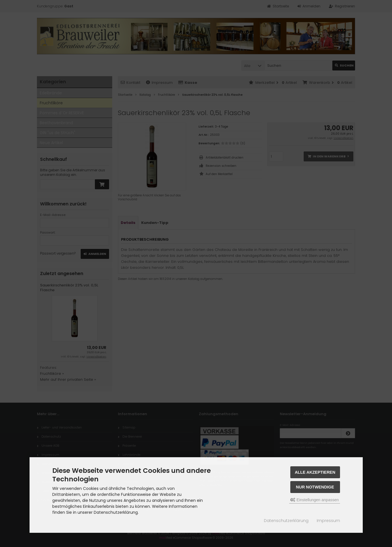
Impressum (328, 521)
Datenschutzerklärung (286, 521)
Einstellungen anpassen (315, 500)
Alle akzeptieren (315, 472)
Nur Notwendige (315, 487)
